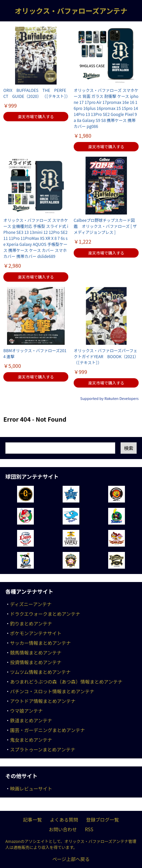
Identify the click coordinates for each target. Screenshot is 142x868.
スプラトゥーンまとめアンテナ (43, 749)
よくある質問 (64, 820)
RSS (89, 829)
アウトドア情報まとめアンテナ (43, 701)
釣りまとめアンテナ (31, 623)
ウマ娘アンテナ (26, 711)
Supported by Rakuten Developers (110, 398)
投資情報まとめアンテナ (36, 662)
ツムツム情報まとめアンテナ (40, 672)
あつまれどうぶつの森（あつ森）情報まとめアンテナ (66, 682)
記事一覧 (32, 820)
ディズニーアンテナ (31, 604)
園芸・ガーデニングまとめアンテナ (47, 730)
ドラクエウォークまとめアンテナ (45, 614)
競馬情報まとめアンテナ (36, 653)
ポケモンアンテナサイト (36, 633)
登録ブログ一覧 (102, 820)
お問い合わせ (63, 829)
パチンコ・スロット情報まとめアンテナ (52, 691)
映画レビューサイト (31, 788)
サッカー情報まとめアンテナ (40, 643)
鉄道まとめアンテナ (31, 720)
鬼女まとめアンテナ (31, 740)
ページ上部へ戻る (71, 859)
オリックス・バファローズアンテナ (71, 11)
